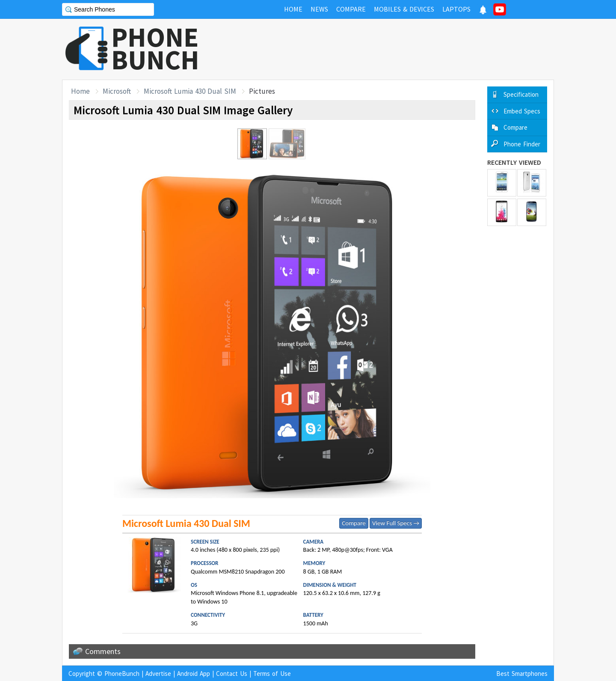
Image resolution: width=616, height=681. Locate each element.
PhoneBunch (122, 674)
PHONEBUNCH (155, 48)
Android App (194, 674)
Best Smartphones (522, 674)
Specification (521, 94)
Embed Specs (522, 111)
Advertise (158, 674)
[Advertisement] (398, 49)
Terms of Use (272, 674)
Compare (354, 523)
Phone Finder (522, 144)
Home (80, 91)
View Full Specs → (396, 523)
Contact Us (232, 674)
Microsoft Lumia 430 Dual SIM (190, 91)
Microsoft (117, 91)
